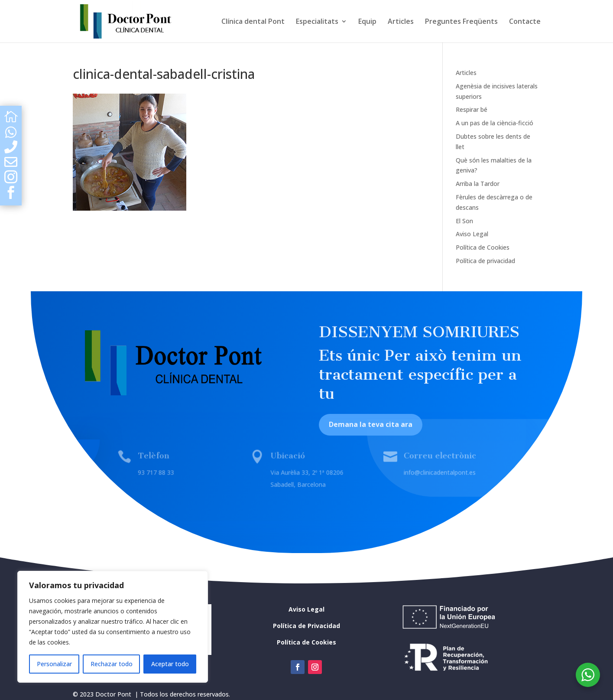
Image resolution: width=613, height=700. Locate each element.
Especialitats (317, 22)
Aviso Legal (472, 234)
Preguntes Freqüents (461, 22)
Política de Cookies (483, 247)
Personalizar (54, 664)
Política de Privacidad (306, 626)
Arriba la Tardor (478, 184)
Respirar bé (472, 109)
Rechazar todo (112, 664)
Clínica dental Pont (253, 22)
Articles (401, 22)
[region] (113, 627)
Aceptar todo (170, 664)
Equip (367, 22)
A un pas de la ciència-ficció (495, 123)
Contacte (525, 22)
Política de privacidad (485, 261)
